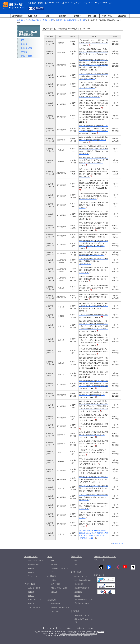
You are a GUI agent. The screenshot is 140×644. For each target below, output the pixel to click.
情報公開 (77, 596)
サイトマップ (50, 628)
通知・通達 (55, 611)
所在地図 (101, 632)
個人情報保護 (79, 584)
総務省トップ (22, 20)
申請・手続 (107, 16)
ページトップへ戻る (117, 544)
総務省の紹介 (18, 16)
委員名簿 (24, 44)
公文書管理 (78, 592)
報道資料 (31, 592)
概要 (22, 40)
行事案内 (31, 604)
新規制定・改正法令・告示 (60, 607)
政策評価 (122, 16)
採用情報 (31, 568)
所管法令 (77, 16)
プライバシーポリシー (66, 628)
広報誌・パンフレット (36, 600)
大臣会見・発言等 (34, 588)
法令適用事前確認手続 (82, 588)
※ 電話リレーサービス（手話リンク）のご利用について (79, 634)
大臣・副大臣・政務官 (36, 561)
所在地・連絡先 (33, 565)
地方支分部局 (56, 584)
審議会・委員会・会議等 (45, 20)
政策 (48, 16)
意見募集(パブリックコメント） (60, 570)
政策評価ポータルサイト (83, 615)
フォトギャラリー (34, 607)
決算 (76, 565)
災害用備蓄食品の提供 (82, 604)
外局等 (54, 580)
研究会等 (54, 592)
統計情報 (54, 565)
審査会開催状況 (27, 56)
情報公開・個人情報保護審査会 (67, 20)
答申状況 (83, 20)
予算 (76, 561)
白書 (53, 561)
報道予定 (31, 596)
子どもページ (33, 576)
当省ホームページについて (86, 628)
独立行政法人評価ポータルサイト (84, 621)
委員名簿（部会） (27, 48)
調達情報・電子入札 (81, 576)
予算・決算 (92, 16)
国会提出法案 (56, 604)
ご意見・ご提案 (37, 3)
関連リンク (99, 576)
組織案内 (62, 16)
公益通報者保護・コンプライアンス (84, 601)
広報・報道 (33, 16)
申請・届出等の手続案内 (83, 580)
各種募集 (31, 572)
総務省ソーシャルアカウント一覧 (105, 558)
